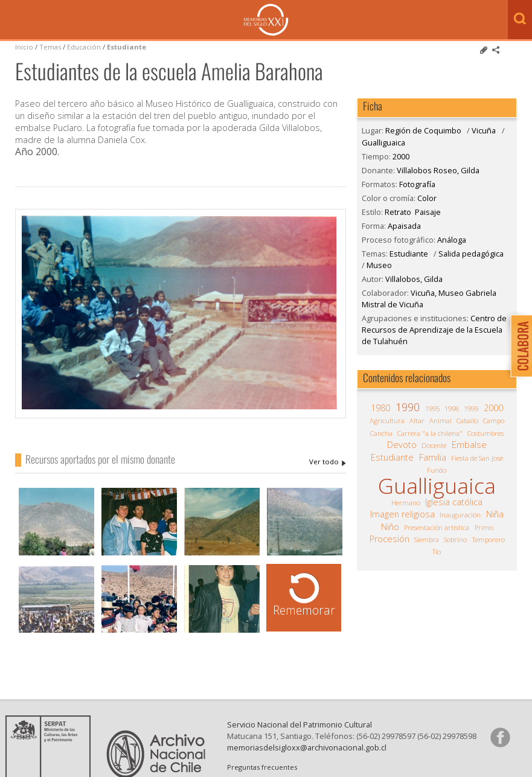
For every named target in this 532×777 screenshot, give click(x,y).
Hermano (406, 503)
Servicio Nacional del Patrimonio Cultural (300, 724)
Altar (417, 420)
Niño (390, 527)
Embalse (469, 445)
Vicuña (484, 130)
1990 (408, 407)
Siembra (427, 539)
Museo (379, 265)
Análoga (452, 240)
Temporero (489, 539)
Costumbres (486, 433)
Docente (434, 445)
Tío (437, 552)
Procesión (389, 539)
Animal (441, 420)
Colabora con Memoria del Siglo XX (518, 346)
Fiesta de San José (477, 458)
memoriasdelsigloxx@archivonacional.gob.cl (307, 747)
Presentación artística (437, 527)
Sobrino (455, 539)
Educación (85, 47)
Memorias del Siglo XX (266, 20)
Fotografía (417, 184)
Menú (12, 21)
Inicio (24, 47)
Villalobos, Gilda (414, 279)
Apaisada (404, 226)
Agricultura (387, 420)
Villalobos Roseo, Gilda (328, 462)
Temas (50, 47)
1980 (380, 408)
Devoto (402, 445)
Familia (433, 458)
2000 (401, 156)
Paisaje (428, 212)
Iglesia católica (454, 502)
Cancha (381, 433)
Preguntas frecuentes (262, 767)
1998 (452, 408)
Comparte (496, 50)
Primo (484, 527)
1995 (432, 408)
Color (427, 198)
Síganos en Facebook (500, 737)
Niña (495, 514)
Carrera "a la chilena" (430, 433)
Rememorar (304, 610)
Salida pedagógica (471, 254)
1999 (471, 408)
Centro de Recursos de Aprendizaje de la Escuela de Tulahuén (434, 330)
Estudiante (127, 47)
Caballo (467, 420)
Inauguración (460, 515)
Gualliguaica (383, 142)
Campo (494, 420)
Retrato (398, 212)
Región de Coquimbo (423, 130)
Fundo (437, 470)
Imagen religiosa (402, 514)
